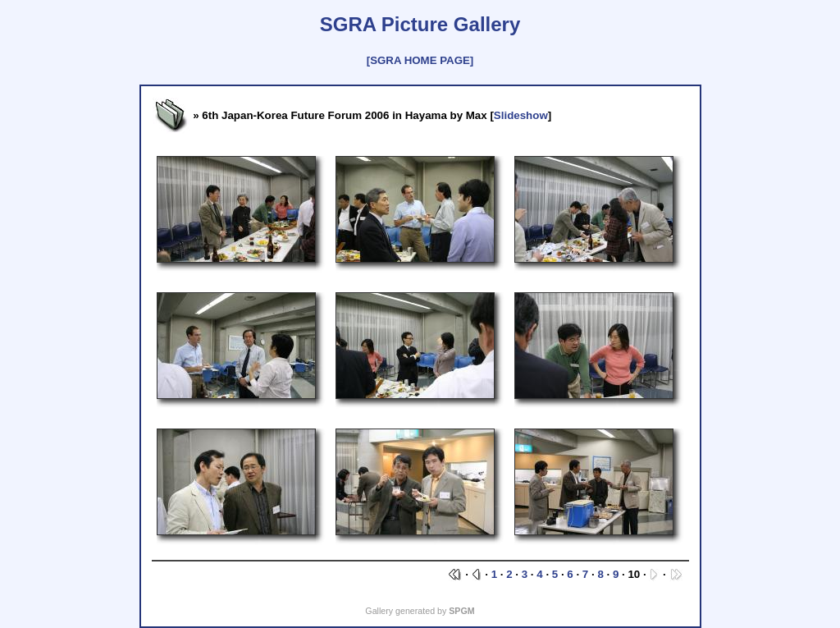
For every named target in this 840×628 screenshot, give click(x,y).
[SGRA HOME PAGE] (420, 60)
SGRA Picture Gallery (420, 24)
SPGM (461, 611)
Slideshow (521, 115)
